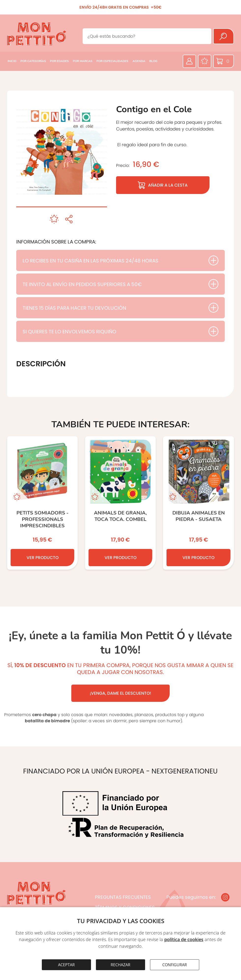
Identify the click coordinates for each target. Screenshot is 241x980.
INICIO (12, 61)
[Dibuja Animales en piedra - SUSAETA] (198, 503)
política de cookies (184, 939)
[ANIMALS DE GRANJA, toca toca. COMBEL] (120, 503)
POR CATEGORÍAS (33, 61)
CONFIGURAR (175, 965)
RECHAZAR (120, 965)
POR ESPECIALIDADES (112, 61)
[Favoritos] (205, 61)
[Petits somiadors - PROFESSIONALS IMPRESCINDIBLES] (42, 503)
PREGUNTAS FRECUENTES (123, 897)
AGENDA (139, 61)
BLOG (153, 61)
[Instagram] (225, 897)
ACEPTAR (66, 965)
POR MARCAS (83, 61)
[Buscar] (224, 36)
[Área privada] (189, 61)
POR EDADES (59, 61)
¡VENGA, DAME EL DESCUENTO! (120, 693)
